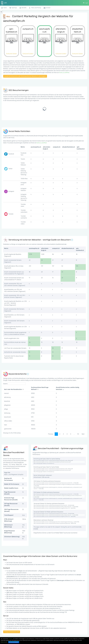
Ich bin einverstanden (14, 642)
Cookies (10, 639)
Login (86, 3)
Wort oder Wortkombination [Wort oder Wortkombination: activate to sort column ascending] (13, 389)
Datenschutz (4, 642)
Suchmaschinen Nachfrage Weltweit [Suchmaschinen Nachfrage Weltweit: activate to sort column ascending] (40, 388)
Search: (14, 384)
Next (83, 434)
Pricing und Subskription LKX (12, 632)
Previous (51, 434)
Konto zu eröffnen (64, 73)
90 (78, 434)
